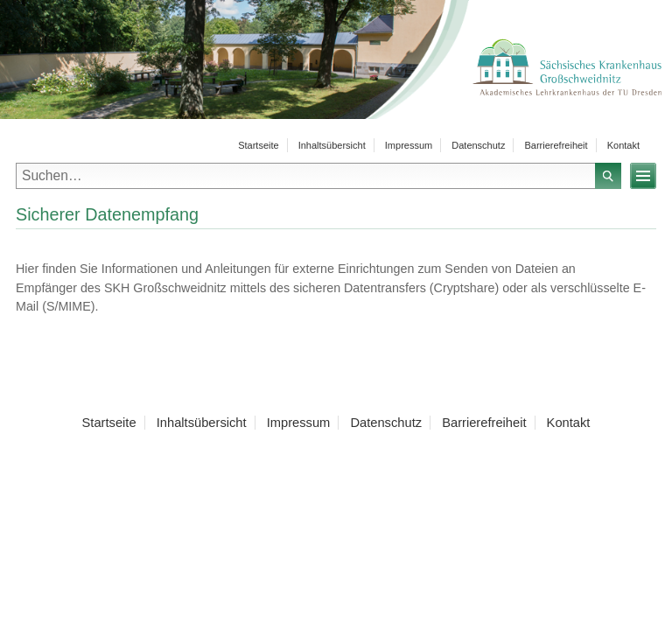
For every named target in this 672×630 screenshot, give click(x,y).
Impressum (409, 145)
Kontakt (623, 145)
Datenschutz (478, 145)
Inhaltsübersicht (332, 145)
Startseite (258, 145)
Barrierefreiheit (556, 145)
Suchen (608, 176)
